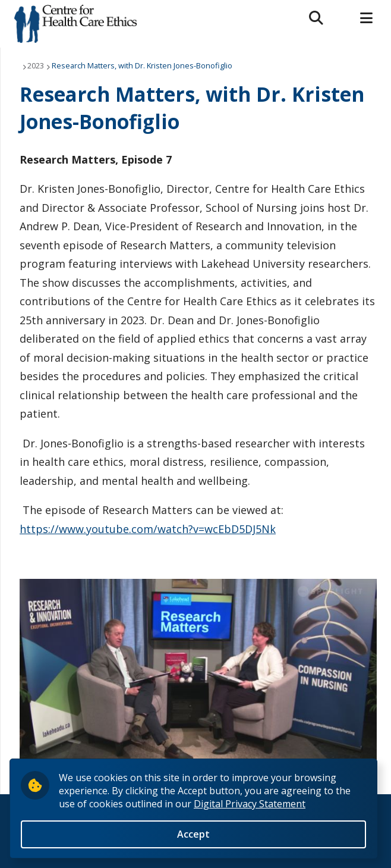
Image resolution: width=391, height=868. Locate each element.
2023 (36, 65)
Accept (193, 834)
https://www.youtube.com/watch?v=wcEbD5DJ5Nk (148, 529)
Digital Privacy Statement (250, 804)
